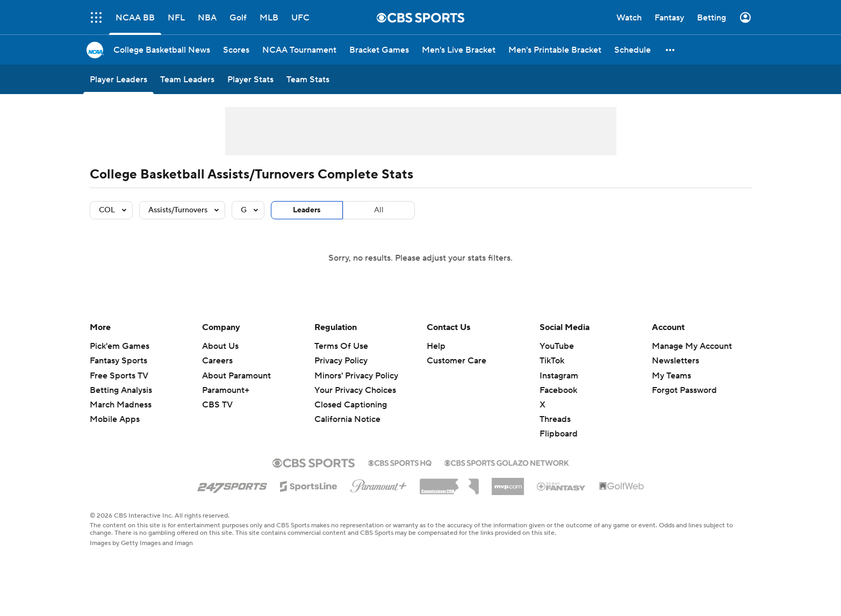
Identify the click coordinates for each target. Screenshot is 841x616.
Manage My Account (692, 346)
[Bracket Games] (379, 50)
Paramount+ (226, 390)
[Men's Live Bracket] (459, 50)
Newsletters (675, 361)
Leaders (307, 210)
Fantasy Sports (118, 361)
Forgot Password (684, 390)
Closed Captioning (351, 405)
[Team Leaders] (187, 79)
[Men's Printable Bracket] (555, 50)
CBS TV (217, 405)
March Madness (121, 405)
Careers (217, 361)
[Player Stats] (250, 79)
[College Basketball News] (162, 50)
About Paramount (236, 376)
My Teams (671, 376)
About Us (220, 346)
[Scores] (236, 50)
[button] (671, 50)
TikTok (552, 361)
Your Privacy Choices (355, 390)
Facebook (558, 390)
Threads (555, 419)
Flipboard (559, 434)
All (379, 210)
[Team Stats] (308, 79)
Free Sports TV (119, 376)
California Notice (347, 419)
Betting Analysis (121, 390)
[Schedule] (632, 50)
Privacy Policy (341, 361)
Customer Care (457, 361)
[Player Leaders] (118, 79)
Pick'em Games (120, 346)
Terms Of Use (341, 346)
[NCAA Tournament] (299, 50)
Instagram (559, 376)
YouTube (557, 346)
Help (436, 346)
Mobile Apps (115, 419)
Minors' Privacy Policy (356, 376)
